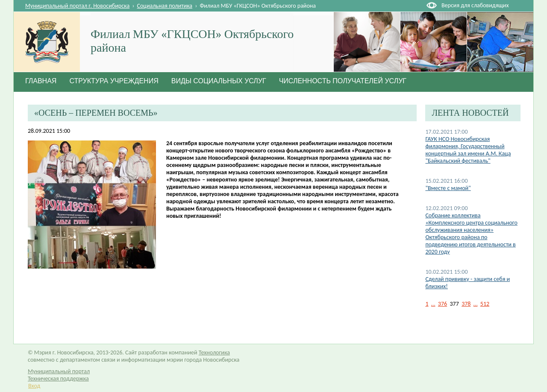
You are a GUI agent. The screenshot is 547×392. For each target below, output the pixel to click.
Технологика (214, 353)
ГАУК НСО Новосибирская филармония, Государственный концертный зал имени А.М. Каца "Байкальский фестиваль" (468, 150)
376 (443, 304)
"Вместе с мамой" (448, 188)
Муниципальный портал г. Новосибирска (77, 6)
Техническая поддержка (58, 379)
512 (485, 304)
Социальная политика (165, 6)
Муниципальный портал (59, 371)
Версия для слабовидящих (475, 5)
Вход (34, 386)
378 (466, 304)
